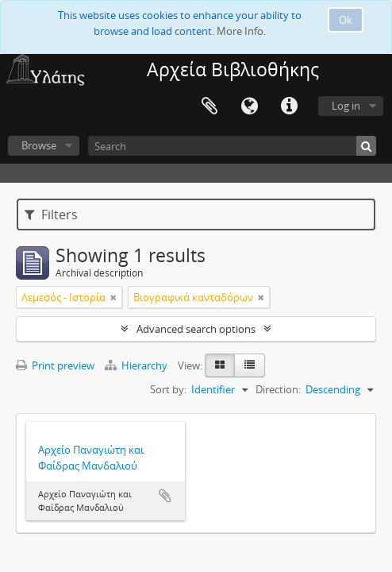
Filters (51, 214)
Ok (346, 20)
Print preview (55, 365)
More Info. (241, 31)
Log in (346, 106)
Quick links (289, 106)
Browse (39, 145)
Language (249, 106)
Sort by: (168, 389)
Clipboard (209, 106)
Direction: (278, 389)
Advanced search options (196, 329)
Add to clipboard (165, 496)
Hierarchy (137, 365)
